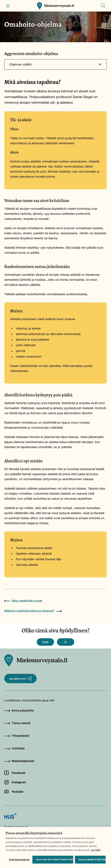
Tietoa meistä (17, 723)
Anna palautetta (19, 710)
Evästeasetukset (19, 860)
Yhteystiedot (17, 736)
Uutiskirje (15, 748)
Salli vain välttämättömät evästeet (55, 860)
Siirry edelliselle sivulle (23, 601)
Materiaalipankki (19, 761)
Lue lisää (95, 850)
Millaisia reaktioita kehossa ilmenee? (33, 611)
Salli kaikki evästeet (92, 860)
